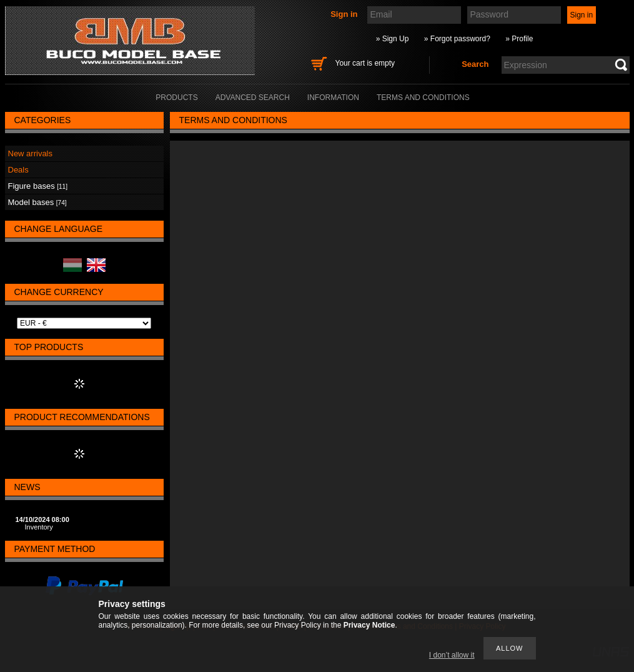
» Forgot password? (457, 39)
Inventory (39, 527)
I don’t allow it (452, 655)
